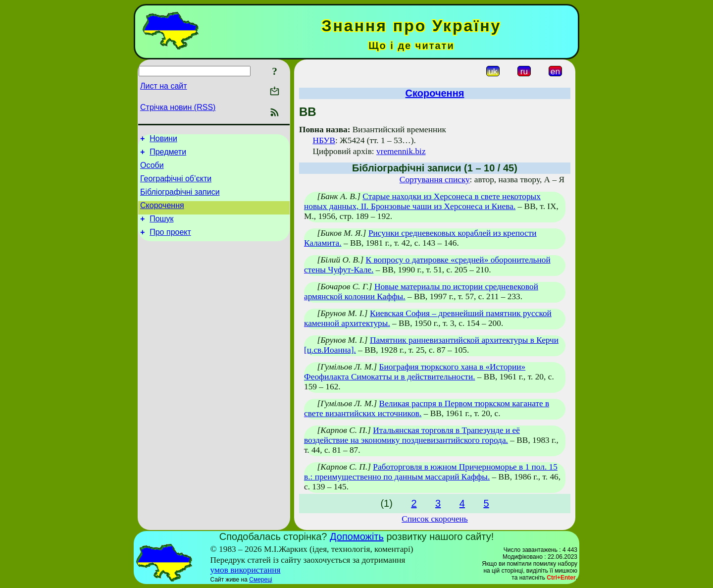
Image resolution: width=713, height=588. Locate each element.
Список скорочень (435, 519)
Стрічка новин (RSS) (178, 107)
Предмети (168, 155)
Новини (163, 140)
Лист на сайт (164, 86)
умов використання (246, 570)
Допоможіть (357, 536)
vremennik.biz (401, 151)
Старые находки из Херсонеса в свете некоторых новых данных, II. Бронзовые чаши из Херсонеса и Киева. (422, 201)
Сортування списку (435, 180)
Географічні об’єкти (176, 185)
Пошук (161, 229)
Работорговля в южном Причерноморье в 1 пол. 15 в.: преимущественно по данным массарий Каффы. (431, 472)
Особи (152, 170)
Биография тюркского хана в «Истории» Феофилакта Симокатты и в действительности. (415, 372)
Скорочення (162, 214)
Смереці (260, 580)
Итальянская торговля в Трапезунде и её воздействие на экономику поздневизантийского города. (412, 435)
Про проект (170, 244)
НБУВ (324, 140)
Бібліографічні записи (180, 199)
